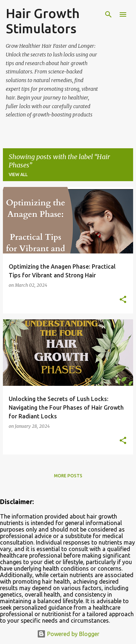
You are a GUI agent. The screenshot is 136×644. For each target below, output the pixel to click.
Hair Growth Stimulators (43, 21)
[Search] (108, 14)
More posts (68, 476)
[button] (123, 300)
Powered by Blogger (68, 634)
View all (18, 174)
